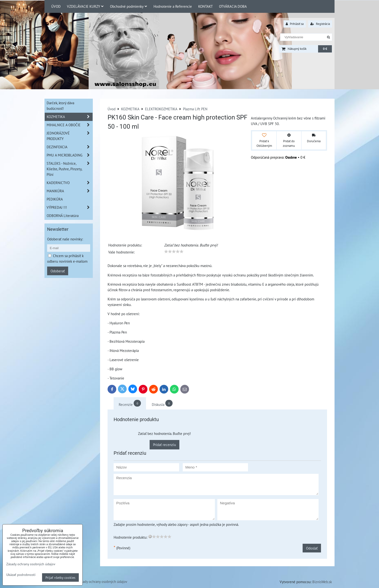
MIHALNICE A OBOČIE (70, 125)
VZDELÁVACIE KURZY (85, 6)
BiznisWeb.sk (322, 582)
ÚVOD (56, 6)
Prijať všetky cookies (60, 577)
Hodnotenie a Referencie (173, 6)
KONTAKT (205, 6)
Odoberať (58, 271)
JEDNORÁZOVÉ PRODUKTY (70, 136)
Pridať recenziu (164, 445)
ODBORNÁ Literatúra (63, 216)
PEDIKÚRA (55, 199)
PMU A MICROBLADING (70, 155)
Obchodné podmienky (129, 6)
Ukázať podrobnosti (21, 575)
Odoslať (312, 548)
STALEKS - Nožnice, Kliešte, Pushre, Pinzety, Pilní (70, 169)
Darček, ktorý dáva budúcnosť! (60, 106)
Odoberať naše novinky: (65, 239)
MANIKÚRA (70, 191)
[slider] (174, 252)
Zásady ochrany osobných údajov (102, 581)
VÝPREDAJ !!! (70, 207)
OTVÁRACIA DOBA (233, 6)
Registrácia (320, 24)
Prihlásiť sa (295, 24)
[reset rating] (150, 536)
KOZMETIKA (70, 117)
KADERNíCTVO (70, 183)
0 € (325, 49)
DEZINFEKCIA (70, 147)
